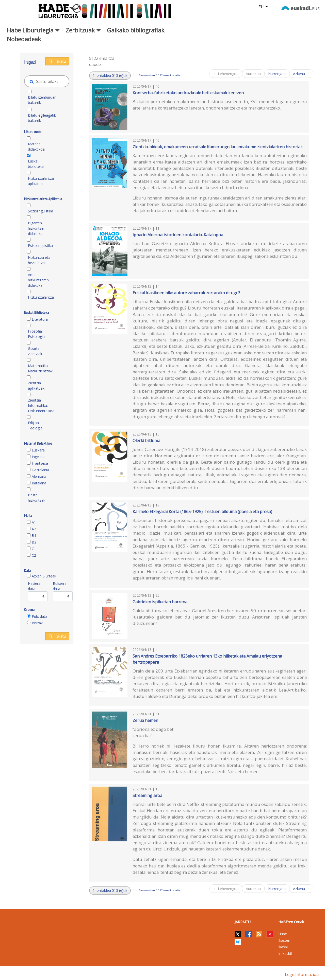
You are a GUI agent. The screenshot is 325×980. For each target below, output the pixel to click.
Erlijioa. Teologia (35, 425)
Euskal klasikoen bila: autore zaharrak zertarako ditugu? (186, 293)
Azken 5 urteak (44, 576)
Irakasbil (285, 954)
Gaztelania (40, 470)
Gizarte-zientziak (35, 351)
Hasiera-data (35, 586)
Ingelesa (39, 457)
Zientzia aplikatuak (36, 386)
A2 (34, 529)
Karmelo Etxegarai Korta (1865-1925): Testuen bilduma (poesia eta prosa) (202, 512)
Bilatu (57, 61)
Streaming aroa (147, 795)
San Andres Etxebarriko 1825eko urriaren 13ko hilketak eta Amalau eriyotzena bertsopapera (207, 659)
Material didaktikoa (36, 147)
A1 (34, 522)
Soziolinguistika (40, 211)
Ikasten (284, 940)
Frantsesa (40, 463)
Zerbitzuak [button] (83, 30)
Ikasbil (283, 947)
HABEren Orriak (291, 922)
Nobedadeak (24, 39)
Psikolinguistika (40, 246)
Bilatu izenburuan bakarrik (42, 100)
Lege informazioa (302, 974)
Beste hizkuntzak (37, 498)
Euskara (38, 450)
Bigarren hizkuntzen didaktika (37, 228)
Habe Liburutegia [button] (33, 30)
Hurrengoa (277, 74)
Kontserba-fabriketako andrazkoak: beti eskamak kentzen (188, 93)
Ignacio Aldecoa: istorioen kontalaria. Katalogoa (178, 235)
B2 (34, 542)
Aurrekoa (253, 74)
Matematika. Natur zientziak (40, 368)
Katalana (39, 483)
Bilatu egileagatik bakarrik (42, 118)
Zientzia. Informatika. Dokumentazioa (41, 405)
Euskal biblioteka (36, 164)
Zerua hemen (145, 720)
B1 (34, 536)
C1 (34, 549)
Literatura (40, 319)
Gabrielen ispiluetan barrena (160, 602)
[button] (110, 76)
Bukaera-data (60, 586)
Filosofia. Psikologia (36, 334)
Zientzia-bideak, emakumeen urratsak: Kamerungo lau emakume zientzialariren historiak (218, 147)
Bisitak (37, 623)
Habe (283, 934)
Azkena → (301, 74)
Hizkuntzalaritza (41, 297)
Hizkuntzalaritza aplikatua (41, 181)
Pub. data (39, 616)
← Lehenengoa (226, 74)
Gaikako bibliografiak (136, 30)
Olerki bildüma (146, 441)
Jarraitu (243, 922)
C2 (34, 555)
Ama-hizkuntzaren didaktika (38, 280)
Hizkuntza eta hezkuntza (39, 260)
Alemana (39, 476)
